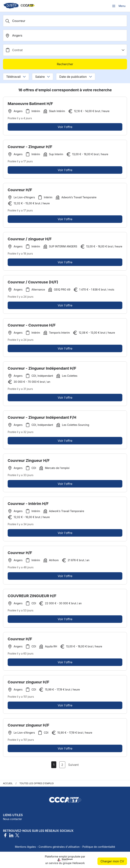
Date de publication (76, 77)
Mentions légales (25, 847)
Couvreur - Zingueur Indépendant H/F (42, 370)
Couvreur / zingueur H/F (30, 241)
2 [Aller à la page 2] (62, 765)
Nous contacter (13, 819)
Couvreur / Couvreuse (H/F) (33, 284)
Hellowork (79, 863)
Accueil (8, 783)
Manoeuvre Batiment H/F (30, 104)
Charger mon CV (112, 861)
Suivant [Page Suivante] (74, 765)
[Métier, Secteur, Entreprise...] (65, 21)
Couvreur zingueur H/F (29, 684)
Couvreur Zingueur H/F (29, 462)
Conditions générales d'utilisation (59, 847)
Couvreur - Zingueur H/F (30, 148)
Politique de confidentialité (99, 847)
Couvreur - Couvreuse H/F (32, 327)
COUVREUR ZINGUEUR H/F (32, 598)
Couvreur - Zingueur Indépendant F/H (42, 419)
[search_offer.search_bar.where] (65, 35)
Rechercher (65, 64)
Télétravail (16, 77)
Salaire (43, 77)
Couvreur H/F (20, 192)
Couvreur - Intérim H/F (28, 505)
